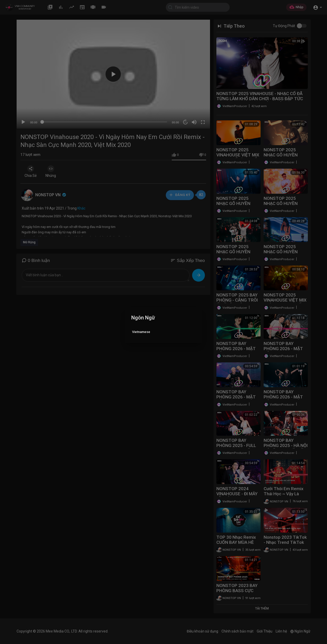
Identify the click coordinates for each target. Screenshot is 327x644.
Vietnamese (141, 332)
